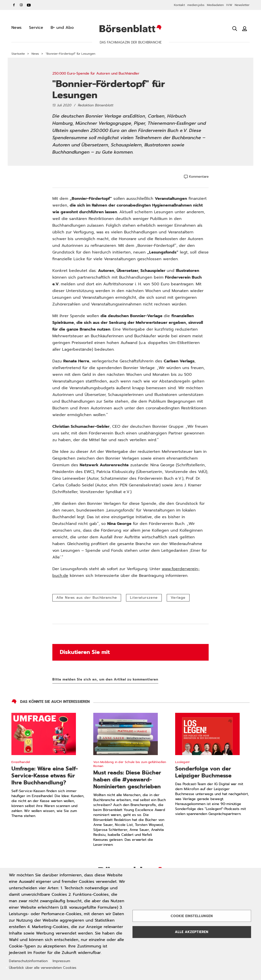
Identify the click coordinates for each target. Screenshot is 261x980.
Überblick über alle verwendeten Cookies (43, 968)
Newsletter (242, 5)
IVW (229, 5)
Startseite (18, 54)
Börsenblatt (130, 29)
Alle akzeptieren (192, 932)
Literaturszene (144, 598)
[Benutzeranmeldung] (245, 29)
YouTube (29, 5)
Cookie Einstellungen (192, 916)
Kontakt (179, 5)
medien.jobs (196, 5)
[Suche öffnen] (235, 29)
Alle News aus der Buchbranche (87, 598)
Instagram (21, 5)
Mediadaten (215, 5)
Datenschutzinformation (28, 961)
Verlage (178, 598)
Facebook (14, 5)
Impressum (61, 961)
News (35, 54)
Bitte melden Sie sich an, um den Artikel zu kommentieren (105, 679)
